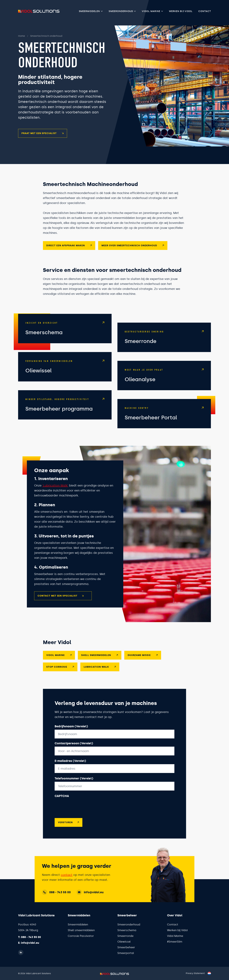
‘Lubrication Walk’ (55, 490)
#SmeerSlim (175, 942)
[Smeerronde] (164, 342)
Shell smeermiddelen (81, 930)
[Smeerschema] (65, 333)
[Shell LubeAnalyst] (164, 380)
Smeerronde (125, 936)
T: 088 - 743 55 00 (30, 937)
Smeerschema (127, 930)
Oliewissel (124, 942)
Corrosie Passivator (81, 936)
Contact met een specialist (61, 601)
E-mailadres (70, 766)
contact (67, 875)
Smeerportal (126, 953)
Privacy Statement (195, 973)
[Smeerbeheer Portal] (164, 419)
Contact (205, 11)
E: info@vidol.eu (29, 943)
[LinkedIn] (21, 952)
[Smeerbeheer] (65, 410)
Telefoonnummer (74, 783)
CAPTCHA (62, 801)
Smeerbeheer (126, 947)
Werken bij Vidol (181, 11)
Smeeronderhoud (121, 11)
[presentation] (77, 810)
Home (17, 36)
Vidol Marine (151, 11)
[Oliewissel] (65, 372)
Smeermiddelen (89, 11)
